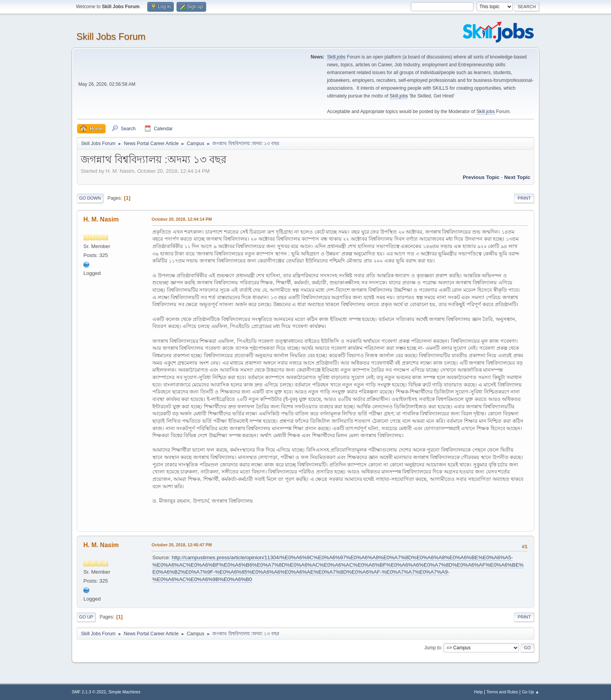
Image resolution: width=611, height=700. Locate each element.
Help (479, 692)
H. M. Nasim (101, 219)
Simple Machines (124, 692)
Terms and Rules (502, 692)
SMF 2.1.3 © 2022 (89, 692)
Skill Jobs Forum (111, 36)
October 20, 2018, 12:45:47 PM (182, 545)
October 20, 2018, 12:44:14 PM (182, 219)
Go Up (86, 617)
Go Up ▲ (531, 692)
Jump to (433, 648)
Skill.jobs (336, 57)
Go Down (90, 198)
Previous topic (481, 177)
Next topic (517, 177)
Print (524, 198)
